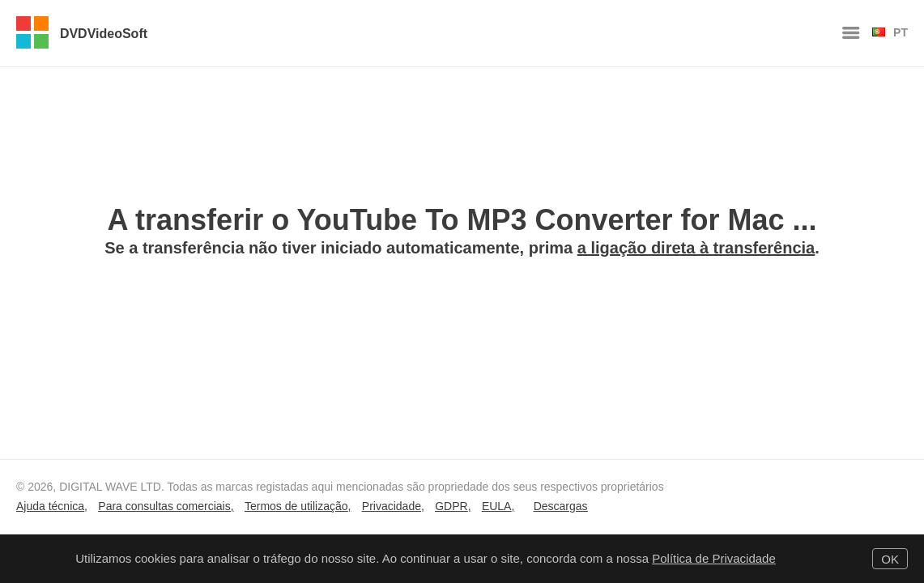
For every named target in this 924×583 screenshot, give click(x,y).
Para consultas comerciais (164, 506)
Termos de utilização (296, 506)
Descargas (561, 506)
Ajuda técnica (50, 506)
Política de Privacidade (714, 558)
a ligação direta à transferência (696, 248)
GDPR (451, 506)
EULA (497, 506)
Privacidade (392, 506)
